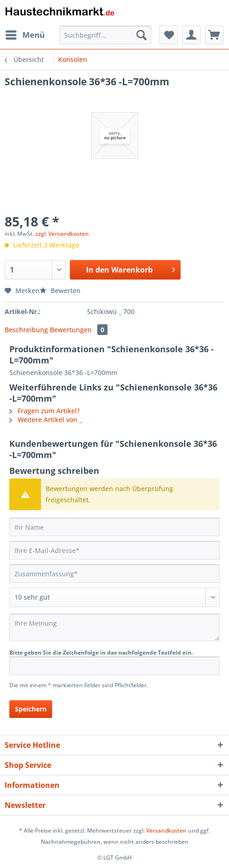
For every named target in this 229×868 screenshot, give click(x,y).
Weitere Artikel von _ (46, 420)
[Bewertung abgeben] (114, 597)
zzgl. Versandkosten (62, 234)
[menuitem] (25, 35)
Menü (25, 34)
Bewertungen (79, 330)
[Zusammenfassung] (114, 574)
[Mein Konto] (191, 35)
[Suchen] (141, 35)
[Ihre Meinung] (114, 627)
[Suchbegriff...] (105, 35)
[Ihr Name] (114, 527)
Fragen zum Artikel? (44, 411)
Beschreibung (26, 330)
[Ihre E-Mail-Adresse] (114, 550)
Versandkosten (166, 830)
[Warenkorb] (214, 35)
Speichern (31, 709)
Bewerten (60, 290)
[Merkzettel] (168, 35)
